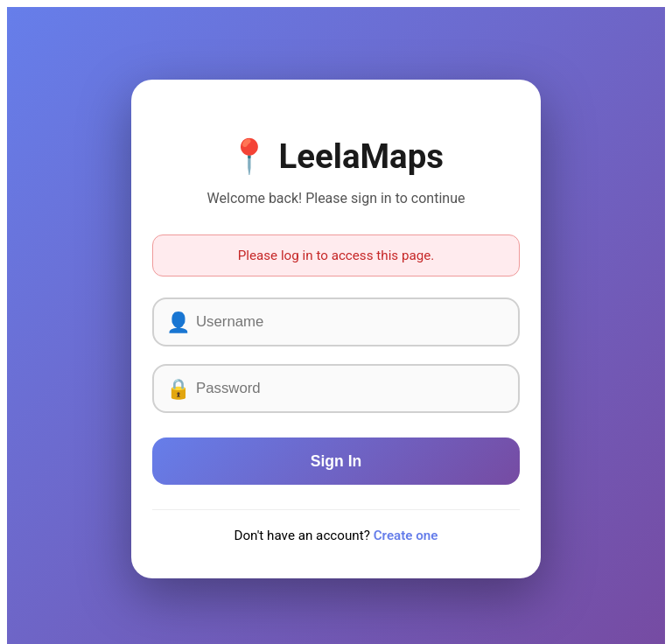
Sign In (336, 461)
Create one (406, 535)
